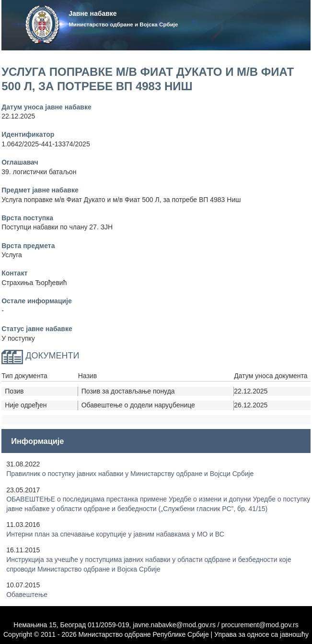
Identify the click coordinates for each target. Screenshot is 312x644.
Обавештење (27, 595)
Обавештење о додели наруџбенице (138, 405)
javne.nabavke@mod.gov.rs (174, 625)
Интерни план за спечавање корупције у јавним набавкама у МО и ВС (115, 534)
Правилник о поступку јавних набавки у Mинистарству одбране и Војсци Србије (130, 474)
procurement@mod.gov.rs (260, 625)
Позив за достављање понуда (128, 391)
